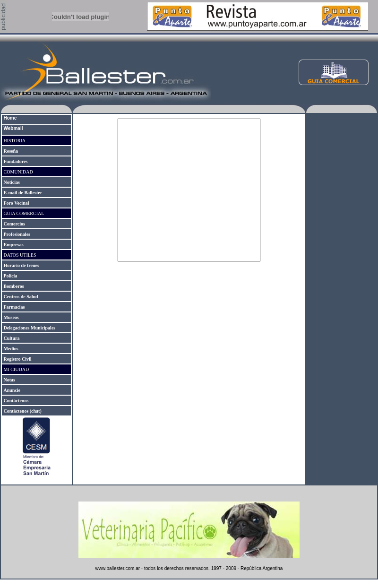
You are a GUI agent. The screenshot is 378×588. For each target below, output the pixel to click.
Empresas (14, 245)
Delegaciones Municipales (30, 328)
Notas (9, 380)
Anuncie (12, 390)
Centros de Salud (20, 297)
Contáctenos (16, 401)
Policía (11, 276)
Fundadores (16, 161)
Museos (11, 317)
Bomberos (14, 286)
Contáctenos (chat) (23, 411)
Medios (11, 349)
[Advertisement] (342, 264)
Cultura (12, 338)
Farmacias (14, 307)
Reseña (11, 151)
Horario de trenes (21, 265)
